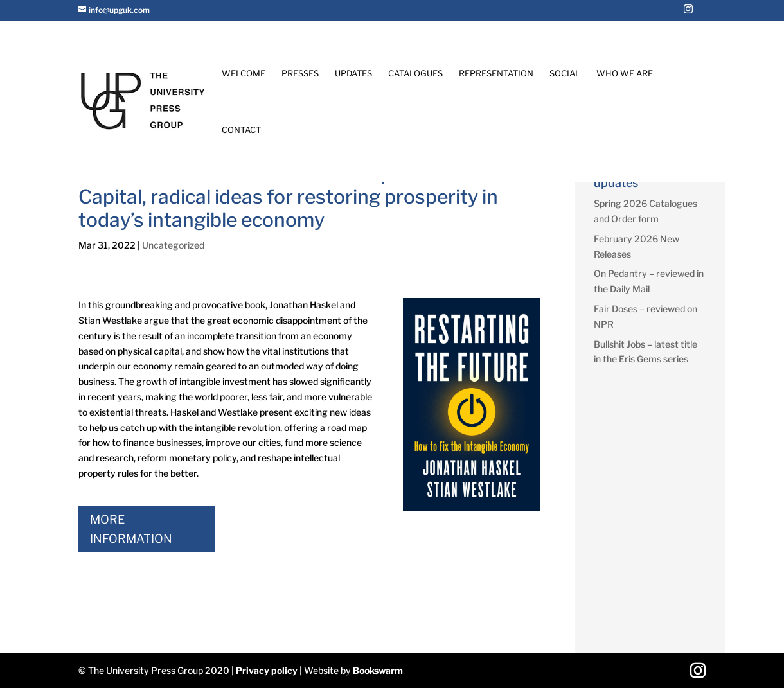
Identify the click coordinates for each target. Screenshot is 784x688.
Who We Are (625, 74)
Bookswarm (378, 670)
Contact (241, 130)
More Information (131, 529)
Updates (353, 74)
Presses (300, 74)
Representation (496, 74)
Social (565, 74)
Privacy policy (267, 670)
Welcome (244, 74)
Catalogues (415, 74)
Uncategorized (173, 245)
